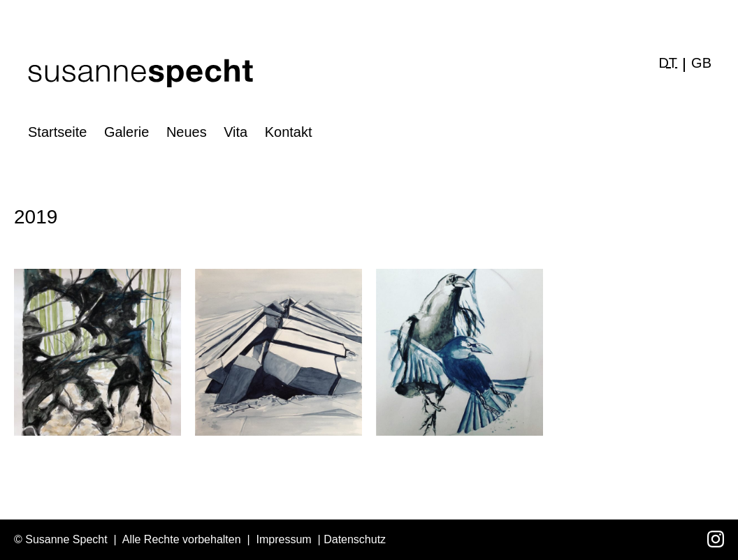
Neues (187, 132)
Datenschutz (355, 539)
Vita (236, 132)
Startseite (57, 132)
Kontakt (289, 132)
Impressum (284, 539)
